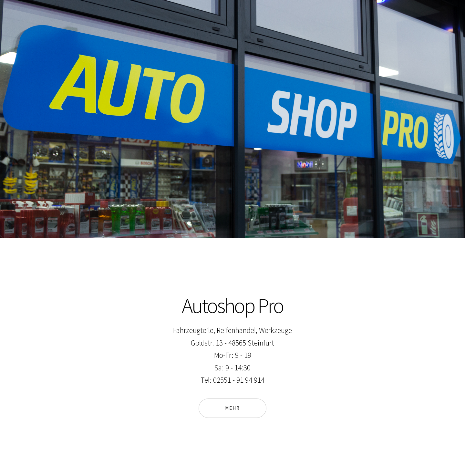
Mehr (232, 408)
